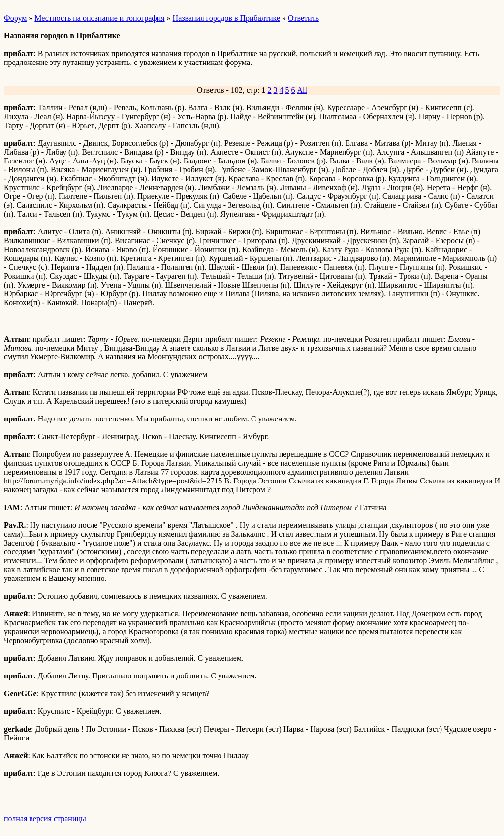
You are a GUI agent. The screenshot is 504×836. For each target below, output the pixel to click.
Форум (15, 18)
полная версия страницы (45, 819)
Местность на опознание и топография (99, 18)
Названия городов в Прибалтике (226, 18)
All (302, 90)
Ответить (303, 18)
